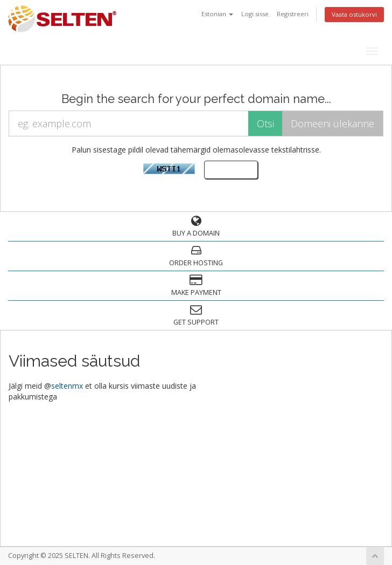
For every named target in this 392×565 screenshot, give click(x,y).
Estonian (217, 14)
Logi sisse (255, 14)
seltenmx (67, 386)
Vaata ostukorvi (354, 14)
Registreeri (293, 14)
